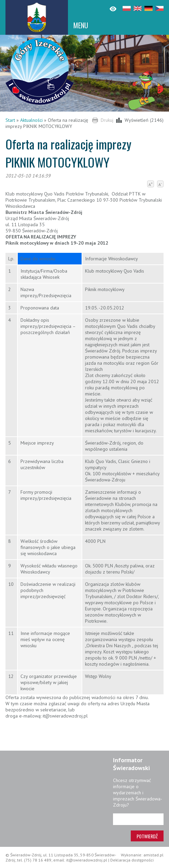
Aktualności (31, 120)
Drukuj (107, 120)
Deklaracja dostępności (132, 860)
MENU (81, 25)
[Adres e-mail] (138, 819)
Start (10, 120)
